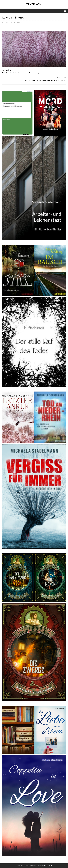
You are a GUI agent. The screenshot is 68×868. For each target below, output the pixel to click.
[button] (65, 11)
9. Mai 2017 (8, 22)
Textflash (19, 22)
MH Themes (48, 866)
